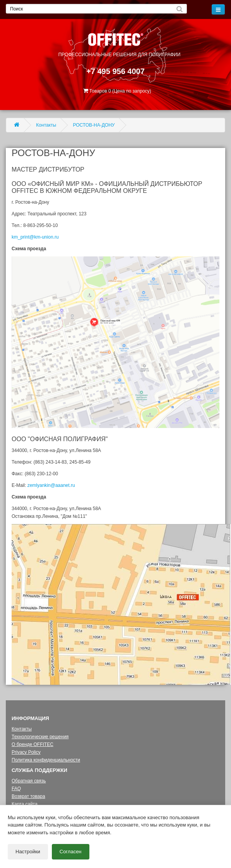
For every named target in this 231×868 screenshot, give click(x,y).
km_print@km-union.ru (35, 237)
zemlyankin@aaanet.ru (51, 485)
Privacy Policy (26, 752)
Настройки (28, 850)
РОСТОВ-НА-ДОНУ (94, 125)
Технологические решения (40, 737)
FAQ (16, 789)
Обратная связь (29, 781)
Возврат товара (28, 796)
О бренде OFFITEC (33, 744)
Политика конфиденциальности (46, 760)
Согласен (71, 850)
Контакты (46, 125)
